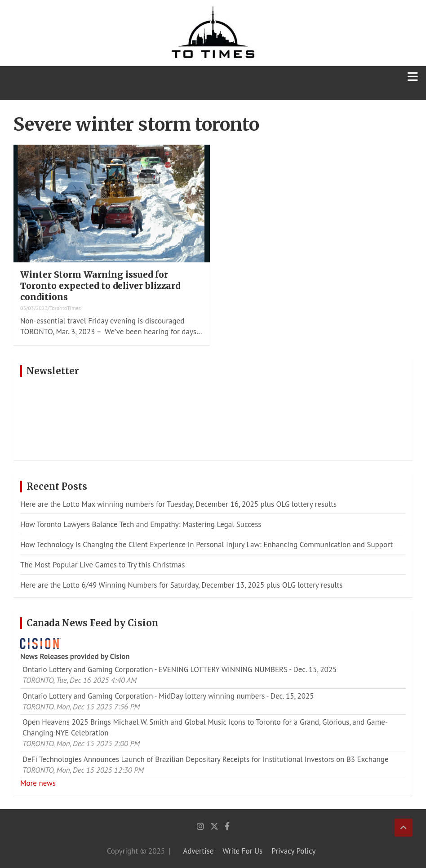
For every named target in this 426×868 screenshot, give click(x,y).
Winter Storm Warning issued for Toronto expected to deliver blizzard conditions (100, 286)
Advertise (198, 851)
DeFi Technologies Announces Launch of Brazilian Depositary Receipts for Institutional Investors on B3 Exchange (206, 759)
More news (38, 783)
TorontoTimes (65, 308)
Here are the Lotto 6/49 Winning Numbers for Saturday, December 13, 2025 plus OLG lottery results (181, 585)
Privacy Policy (293, 851)
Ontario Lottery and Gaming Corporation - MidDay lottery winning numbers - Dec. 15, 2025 (168, 696)
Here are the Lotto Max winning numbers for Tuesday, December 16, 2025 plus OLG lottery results (178, 504)
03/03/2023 (34, 308)
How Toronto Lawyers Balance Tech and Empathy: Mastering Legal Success (141, 524)
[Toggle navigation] (413, 83)
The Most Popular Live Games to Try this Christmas (102, 565)
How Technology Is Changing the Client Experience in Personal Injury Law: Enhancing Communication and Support (206, 545)
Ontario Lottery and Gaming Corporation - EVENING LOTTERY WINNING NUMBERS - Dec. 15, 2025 (180, 669)
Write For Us (242, 851)
